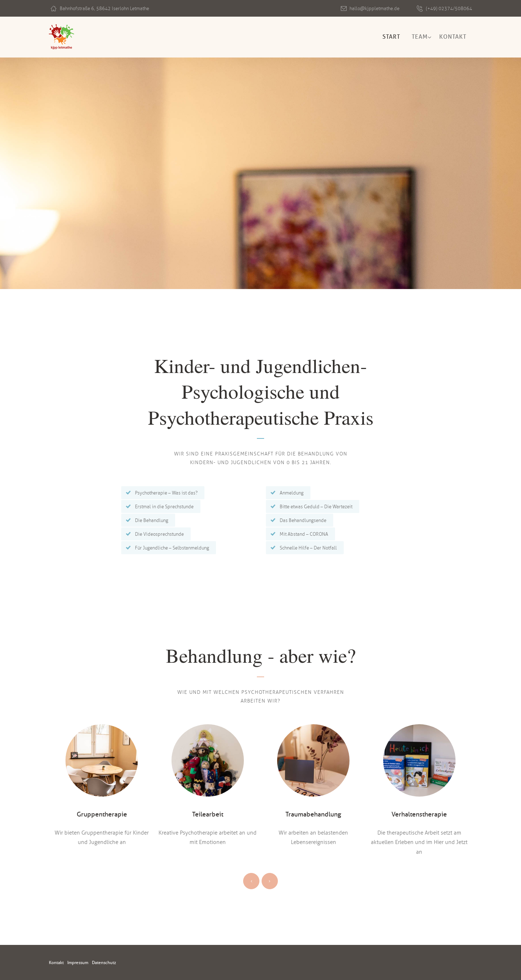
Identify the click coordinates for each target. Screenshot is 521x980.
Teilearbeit (208, 814)
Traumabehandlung (313, 814)
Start (391, 37)
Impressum (82, 962)
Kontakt (453, 37)
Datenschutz (113, 962)
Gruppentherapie (102, 814)
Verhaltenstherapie (419, 814)
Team (420, 37)
